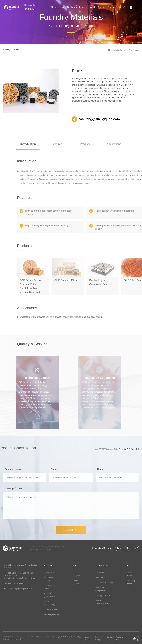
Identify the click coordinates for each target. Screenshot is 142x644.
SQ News (77, 576)
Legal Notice (87, 638)
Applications (114, 151)
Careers (101, 7)
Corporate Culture (51, 610)
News (74, 7)
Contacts (112, 7)
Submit (71, 570)
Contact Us (110, 638)
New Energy (100, 578)
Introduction (28, 151)
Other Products (134, 50)
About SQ (64, 7)
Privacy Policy (98, 638)
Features (57, 151)
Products (85, 151)
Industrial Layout (87, 7)
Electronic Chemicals (104, 583)
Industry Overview (11, 50)
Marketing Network (51, 614)
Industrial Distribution (119, 50)
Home (54, 7)
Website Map (120, 638)
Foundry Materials (103, 596)
